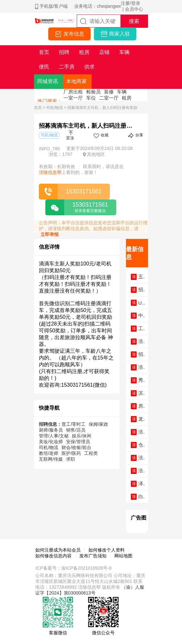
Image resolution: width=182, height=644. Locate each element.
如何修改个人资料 (107, 550)
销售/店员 (76, 430)
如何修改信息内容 (53, 556)
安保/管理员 (78, 442)
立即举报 (50, 234)
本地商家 (76, 81)
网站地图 (123, 556)
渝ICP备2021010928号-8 (86, 568)
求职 (71, 459)
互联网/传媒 (51, 459)
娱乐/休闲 (82, 436)
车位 (91, 98)
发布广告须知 (93, 556)
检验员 (93, 92)
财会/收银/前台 (76, 447)
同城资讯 (48, 81)
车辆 (122, 92)
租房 (127, 98)
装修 (109, 92)
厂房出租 (73, 92)
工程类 (91, 453)
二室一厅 (109, 98)
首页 (38, 108)
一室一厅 (73, 98)
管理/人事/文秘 (54, 436)
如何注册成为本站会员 (58, 550)
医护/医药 (71, 453)
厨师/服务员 (51, 430)
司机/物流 (55, 108)
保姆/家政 (98, 424)
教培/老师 (49, 453)
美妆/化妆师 (51, 442)
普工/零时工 (74, 424)
